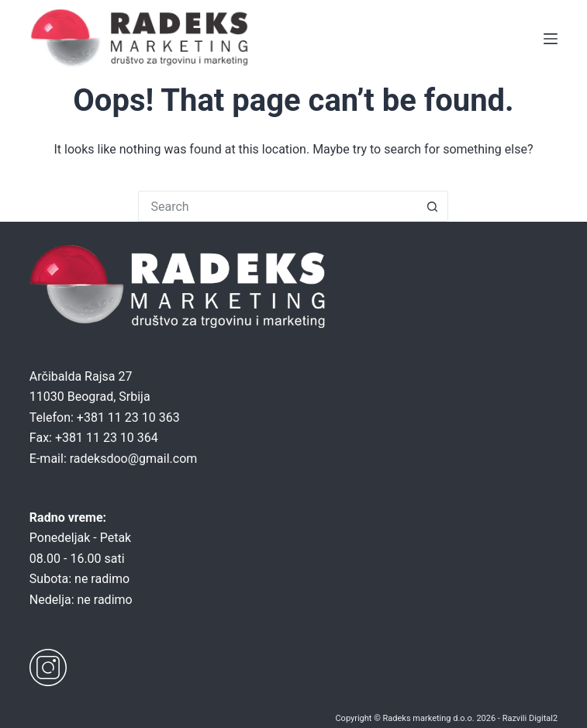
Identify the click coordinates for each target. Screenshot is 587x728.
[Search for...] (278, 206)
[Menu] (551, 39)
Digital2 (543, 718)
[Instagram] (48, 668)
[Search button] (433, 206)
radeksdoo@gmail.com (134, 459)
